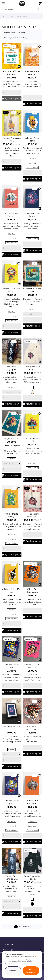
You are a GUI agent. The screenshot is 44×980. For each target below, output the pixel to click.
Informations (11, 944)
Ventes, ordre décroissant (15, 33)
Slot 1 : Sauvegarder (31, 971)
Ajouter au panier (12, 99)
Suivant (25, 927)
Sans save (13, 971)
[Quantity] (12, 93)
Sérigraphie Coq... (12, 438)
